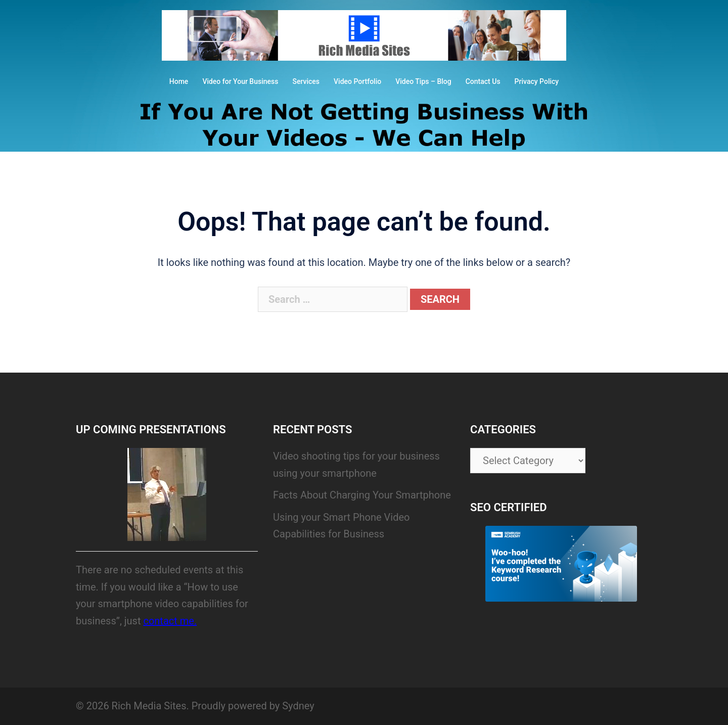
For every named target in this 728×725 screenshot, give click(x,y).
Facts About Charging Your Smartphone (362, 495)
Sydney (298, 706)
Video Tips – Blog (423, 81)
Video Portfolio (357, 81)
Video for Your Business (240, 81)
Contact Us (483, 81)
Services (306, 81)
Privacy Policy (537, 81)
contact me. (170, 621)
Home (179, 81)
